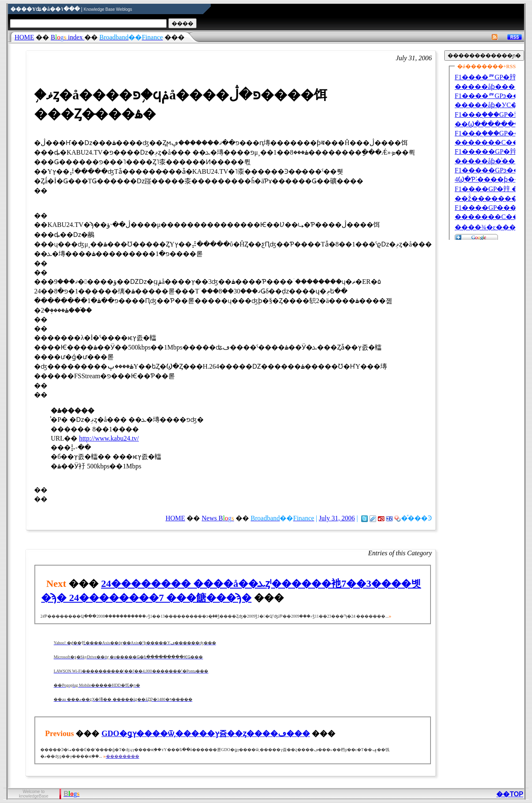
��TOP (510, 794)
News (218, 518)
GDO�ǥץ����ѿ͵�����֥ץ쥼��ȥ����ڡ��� (206, 733)
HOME (24, 37)
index (68, 37)
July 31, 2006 (337, 518)
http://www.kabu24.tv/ (109, 438)
